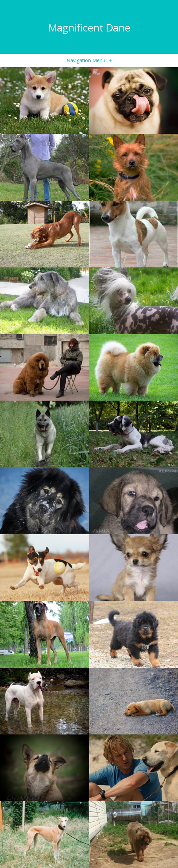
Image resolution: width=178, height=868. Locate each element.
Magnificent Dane (89, 27)
